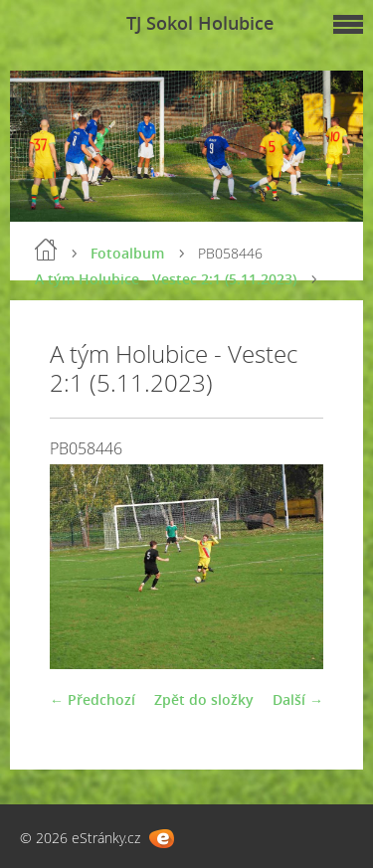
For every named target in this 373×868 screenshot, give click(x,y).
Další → (298, 699)
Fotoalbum (127, 253)
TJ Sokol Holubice (200, 23)
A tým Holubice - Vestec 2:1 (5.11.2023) (166, 279)
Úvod (46, 250)
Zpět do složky (204, 699)
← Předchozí (93, 699)
